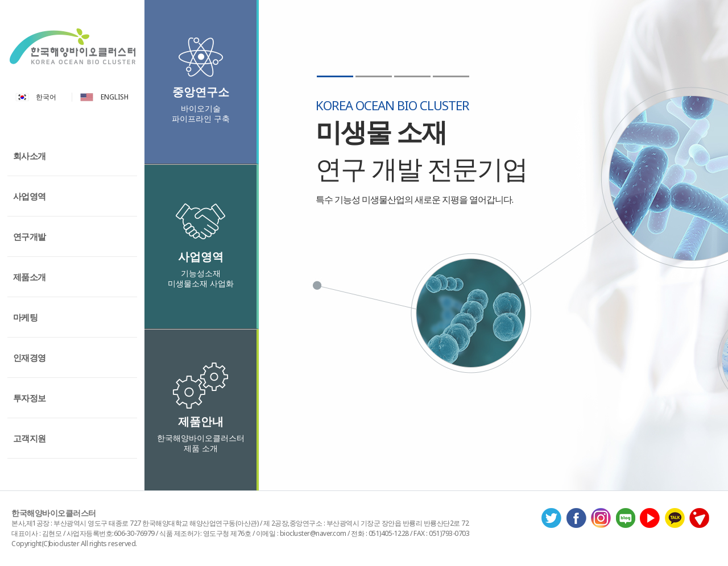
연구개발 (30, 236)
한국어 (46, 97)
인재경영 (30, 357)
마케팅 (26, 317)
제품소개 (30, 277)
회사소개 (30, 156)
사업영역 (30, 196)
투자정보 (30, 398)
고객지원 (30, 438)
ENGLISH (115, 97)
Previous (271, 343)
